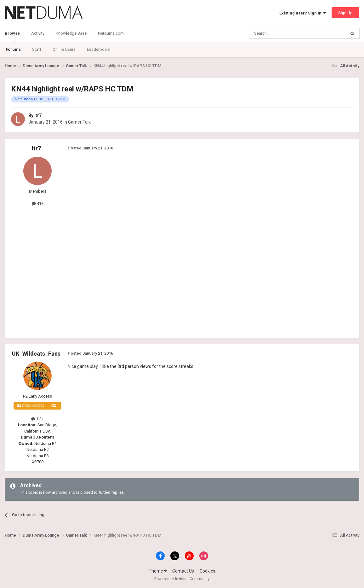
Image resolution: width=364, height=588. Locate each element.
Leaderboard (99, 49)
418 (38, 204)
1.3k (37, 419)
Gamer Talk (79, 122)
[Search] (282, 33)
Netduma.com (111, 33)
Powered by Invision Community (182, 579)
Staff (37, 49)
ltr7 (38, 115)
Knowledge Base (71, 33)
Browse (12, 36)
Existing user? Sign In (303, 13)
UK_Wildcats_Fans (36, 354)
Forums (13, 49)
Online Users (64, 49)
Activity (38, 33)
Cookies (208, 571)
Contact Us (183, 571)
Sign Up (345, 13)
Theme (158, 571)
